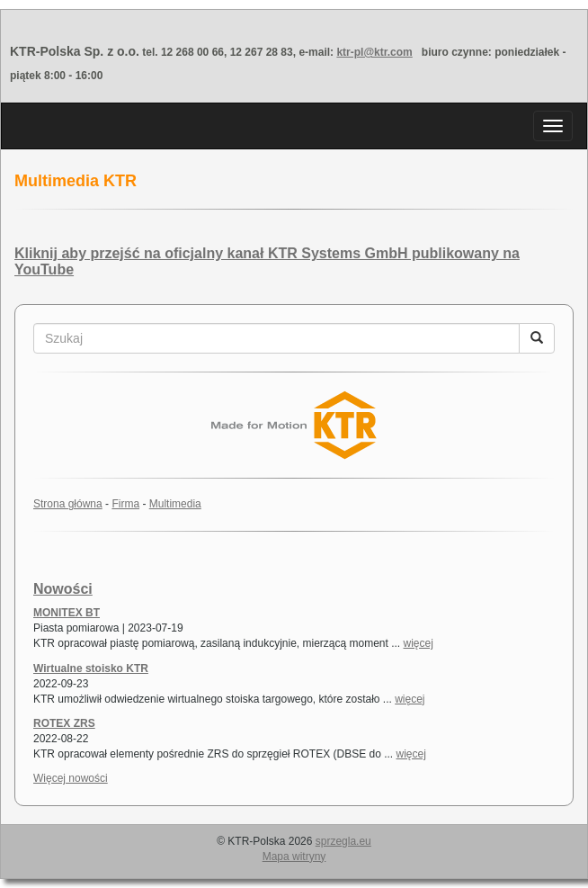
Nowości (63, 589)
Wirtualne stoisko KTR (91, 668)
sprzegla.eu (343, 841)
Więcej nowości (71, 778)
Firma (125, 504)
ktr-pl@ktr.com (374, 52)
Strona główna (68, 504)
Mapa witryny (294, 857)
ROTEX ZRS (64, 723)
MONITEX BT (67, 613)
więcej (419, 643)
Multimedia (175, 504)
